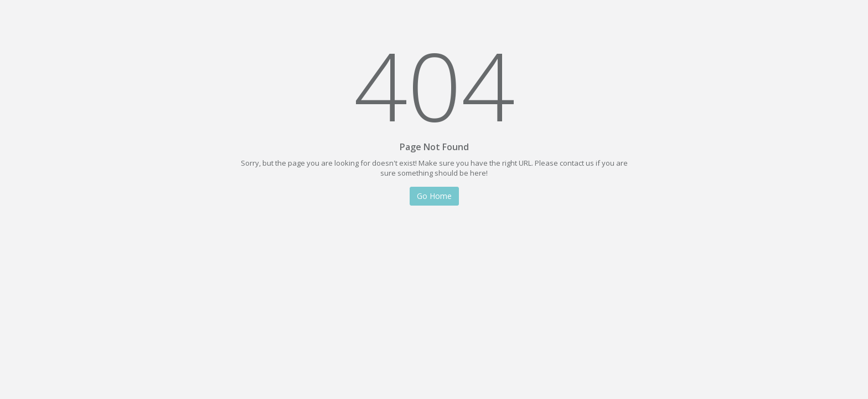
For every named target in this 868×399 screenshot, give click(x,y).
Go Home (434, 195)
